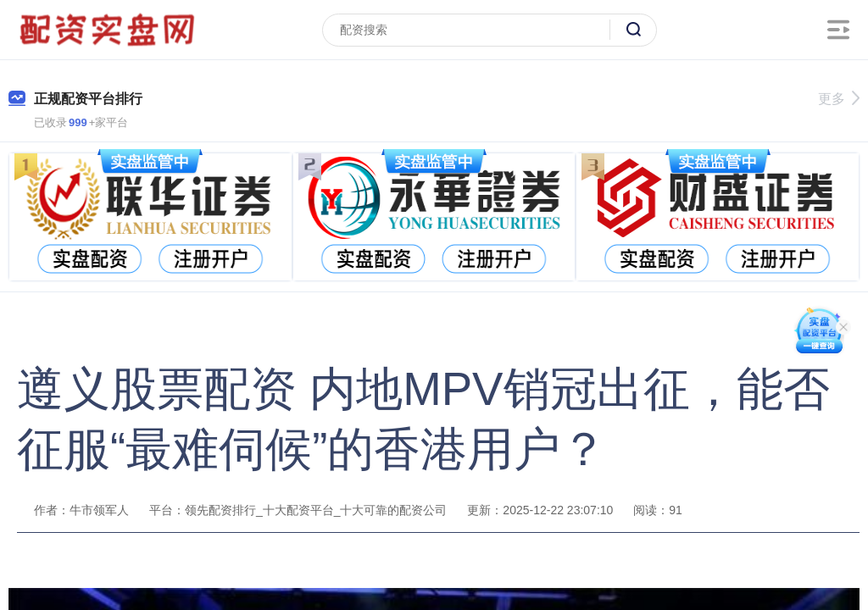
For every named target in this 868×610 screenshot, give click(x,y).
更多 (839, 99)
